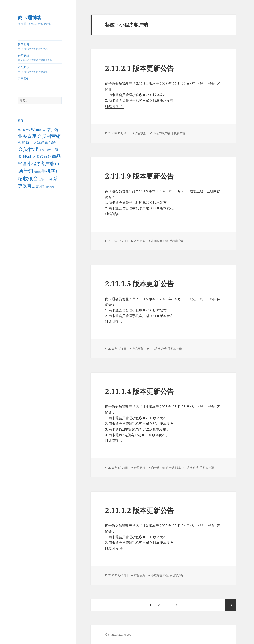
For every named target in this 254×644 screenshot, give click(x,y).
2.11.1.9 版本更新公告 (140, 176)
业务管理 (27, 136)
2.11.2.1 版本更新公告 (140, 68)
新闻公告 (40, 46)
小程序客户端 (41, 163)
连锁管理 (50, 187)
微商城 (37, 172)
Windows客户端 (45, 130)
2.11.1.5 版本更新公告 (140, 284)
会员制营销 (49, 136)
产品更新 (40, 58)
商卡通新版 (41, 156)
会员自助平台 (46, 150)
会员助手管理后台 (45, 143)
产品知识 (40, 69)
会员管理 (28, 149)
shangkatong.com (120, 634)
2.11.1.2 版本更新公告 (140, 510)
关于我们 (23, 79)
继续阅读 (114, 106)
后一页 (231, 605)
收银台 (31, 178)
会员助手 (25, 142)
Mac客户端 (24, 130)
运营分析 (39, 186)
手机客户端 (178, 133)
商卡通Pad (158, 468)
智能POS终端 (45, 179)
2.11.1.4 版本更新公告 (140, 391)
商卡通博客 (30, 17)
